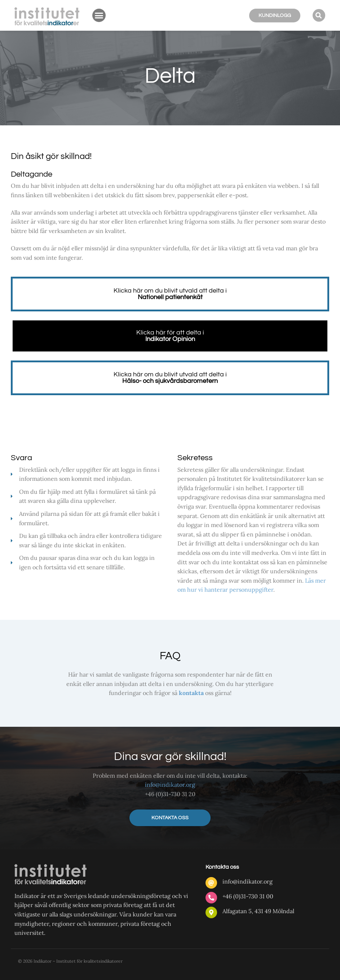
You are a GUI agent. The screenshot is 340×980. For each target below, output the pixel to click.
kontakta (191, 693)
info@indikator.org (170, 785)
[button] (99, 16)
